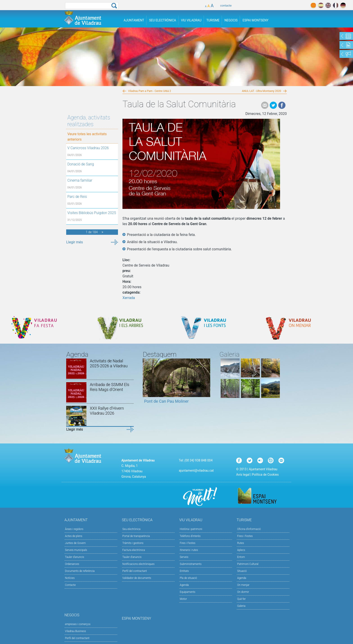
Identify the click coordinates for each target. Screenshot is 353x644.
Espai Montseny (255, 20)
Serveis (184, 557)
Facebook (282, 105)
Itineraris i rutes (189, 550)
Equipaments (187, 592)
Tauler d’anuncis (132, 557)
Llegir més (75, 242)
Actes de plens (74, 536)
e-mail (265, 105)
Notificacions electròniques (139, 564)
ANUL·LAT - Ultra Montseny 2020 (261, 91)
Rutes (240, 543)
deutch (343, 5)
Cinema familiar (80, 180)
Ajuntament (134, 20)
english (328, 5)
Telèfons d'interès (190, 536)
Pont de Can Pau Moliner (166, 401)
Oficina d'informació (249, 529)
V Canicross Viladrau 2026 (88, 148)
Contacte (70, 585)
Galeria (241, 606)
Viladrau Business (76, 631)
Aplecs (241, 550)
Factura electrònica (134, 550)
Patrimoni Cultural (248, 564)
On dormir (243, 592)
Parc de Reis (77, 197)
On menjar (243, 585)
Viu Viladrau (191, 20)
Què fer (241, 599)
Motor (183, 599)
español (321, 5)
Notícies (70, 578)
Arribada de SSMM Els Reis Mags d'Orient (110, 387)
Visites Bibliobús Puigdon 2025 (92, 213)
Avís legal (243, 475)
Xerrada (129, 298)
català (313, 5)
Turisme (213, 20)
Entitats (184, 571)
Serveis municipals (76, 550)
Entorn (241, 557)
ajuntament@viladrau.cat (196, 470)
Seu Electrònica (163, 20)
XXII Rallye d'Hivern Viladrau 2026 (107, 411)
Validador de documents (137, 578)
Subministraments (191, 564)
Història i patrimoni (191, 529)
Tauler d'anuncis (75, 557)
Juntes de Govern (75, 543)
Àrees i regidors (74, 529)
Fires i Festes (187, 543)
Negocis (231, 20)
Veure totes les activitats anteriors (87, 137)
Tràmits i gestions (133, 543)
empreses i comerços (78, 624)
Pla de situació (188, 578)
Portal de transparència (136, 536)
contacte (226, 6)
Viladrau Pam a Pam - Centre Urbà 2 (149, 91)
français (336, 5)
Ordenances (72, 564)
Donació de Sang (81, 164)
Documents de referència (80, 571)
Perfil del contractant (135, 571)
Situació (242, 571)
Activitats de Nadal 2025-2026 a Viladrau (109, 363)
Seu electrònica (132, 529)
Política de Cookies (265, 475)
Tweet (273, 105)
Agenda (184, 585)
